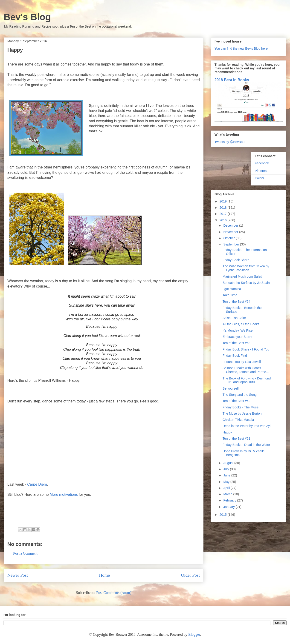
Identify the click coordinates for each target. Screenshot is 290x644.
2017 (224, 214)
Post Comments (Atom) (114, 593)
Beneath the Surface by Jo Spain (246, 283)
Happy (227, 432)
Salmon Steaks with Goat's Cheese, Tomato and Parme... (246, 370)
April (227, 488)
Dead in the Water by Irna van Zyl (246, 426)
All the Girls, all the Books (241, 324)
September (232, 244)
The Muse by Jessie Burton (242, 413)
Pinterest (261, 171)
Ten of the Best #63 (236, 343)
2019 (224, 201)
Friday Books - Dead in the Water (246, 445)
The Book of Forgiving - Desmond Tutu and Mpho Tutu (247, 380)
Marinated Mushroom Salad (242, 276)
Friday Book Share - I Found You (246, 349)
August (229, 463)
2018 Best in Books (232, 80)
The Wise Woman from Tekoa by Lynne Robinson (246, 268)
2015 (224, 515)
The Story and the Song (240, 395)
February (230, 500)
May (227, 482)
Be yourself (231, 388)
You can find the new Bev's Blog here (241, 48)
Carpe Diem (37, 484)
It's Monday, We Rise (238, 331)
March (228, 494)
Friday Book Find (235, 356)
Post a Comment (25, 553)
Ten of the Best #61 (236, 439)
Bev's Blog (27, 17)
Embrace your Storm (237, 337)
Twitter (260, 178)
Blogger (194, 634)
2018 (224, 208)
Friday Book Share (236, 260)
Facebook (262, 163)
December (231, 225)
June (227, 475)
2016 (224, 220)
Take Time (230, 295)
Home (104, 575)
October (229, 238)
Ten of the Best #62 (236, 401)
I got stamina (232, 289)
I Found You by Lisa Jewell (242, 362)
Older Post (190, 575)
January (229, 507)
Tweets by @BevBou (229, 142)
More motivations (64, 494)
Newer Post (18, 575)
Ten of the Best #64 (236, 302)
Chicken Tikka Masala (238, 420)
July (227, 469)
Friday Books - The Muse (241, 407)
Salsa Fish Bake (234, 318)
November (231, 232)
